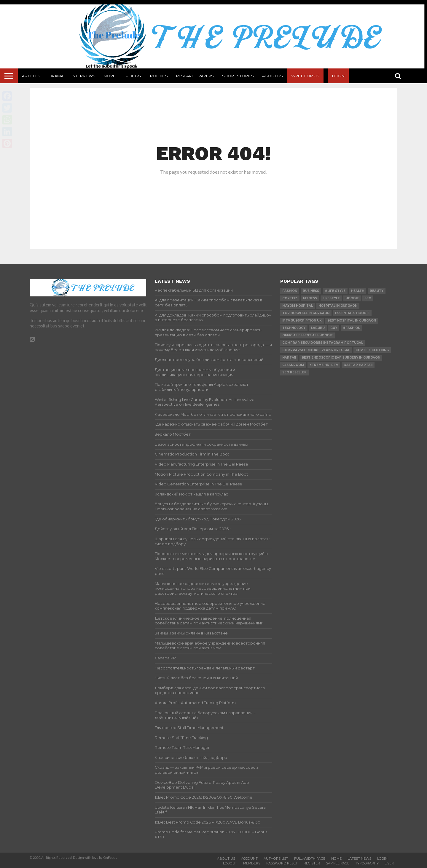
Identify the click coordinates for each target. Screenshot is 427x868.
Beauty (377, 291)
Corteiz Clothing (372, 350)
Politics (159, 76)
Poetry (134, 76)
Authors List (276, 859)
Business (311, 291)
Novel (111, 76)
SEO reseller (294, 372)
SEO (368, 298)
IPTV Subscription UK (302, 320)
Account (249, 859)
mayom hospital (298, 306)
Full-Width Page (310, 859)
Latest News (359, 859)
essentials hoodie (352, 313)
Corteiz (290, 298)
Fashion (290, 291)
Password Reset (282, 863)
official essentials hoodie (307, 335)
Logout (230, 863)
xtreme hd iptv (324, 365)
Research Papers (195, 76)
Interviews (84, 76)
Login (338, 76)
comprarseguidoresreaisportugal (316, 350)
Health (358, 291)
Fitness (310, 298)
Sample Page (338, 863)
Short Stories (238, 76)
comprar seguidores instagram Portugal (323, 343)
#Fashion (352, 328)
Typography (367, 863)
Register (312, 863)
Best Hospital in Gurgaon (352, 320)
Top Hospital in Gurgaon (306, 313)
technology (294, 328)
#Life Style (335, 291)
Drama (56, 76)
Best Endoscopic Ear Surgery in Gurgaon (341, 358)
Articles (31, 76)
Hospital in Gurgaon (338, 306)
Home (336, 859)
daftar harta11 (358, 365)
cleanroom (293, 365)
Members (252, 863)
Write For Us (305, 76)
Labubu (318, 328)
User (389, 863)
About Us (273, 76)
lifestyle (331, 298)
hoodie (352, 298)
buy (334, 328)
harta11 (289, 358)
